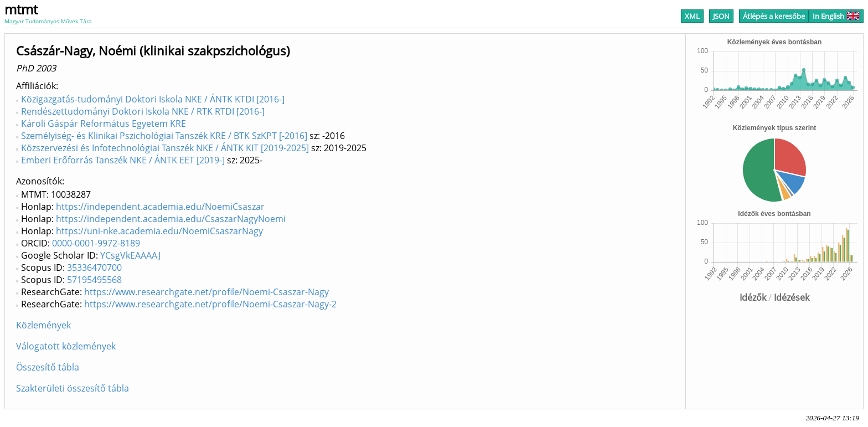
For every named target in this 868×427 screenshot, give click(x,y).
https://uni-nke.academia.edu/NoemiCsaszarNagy (159, 231)
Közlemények (43, 325)
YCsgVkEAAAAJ (130, 255)
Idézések (792, 297)
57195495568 (94, 280)
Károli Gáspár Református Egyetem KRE (104, 124)
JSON (721, 16)
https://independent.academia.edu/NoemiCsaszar (160, 207)
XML (692, 16)
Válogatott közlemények (66, 346)
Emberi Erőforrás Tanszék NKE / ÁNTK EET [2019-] (123, 160)
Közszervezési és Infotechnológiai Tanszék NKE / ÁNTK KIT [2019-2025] (165, 148)
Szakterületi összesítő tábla (73, 388)
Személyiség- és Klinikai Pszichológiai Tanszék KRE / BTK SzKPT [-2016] (164, 136)
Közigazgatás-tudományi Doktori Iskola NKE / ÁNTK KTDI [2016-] (153, 99)
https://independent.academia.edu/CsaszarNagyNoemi (171, 219)
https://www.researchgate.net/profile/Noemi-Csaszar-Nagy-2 (210, 304)
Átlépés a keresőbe (774, 16)
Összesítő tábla (48, 367)
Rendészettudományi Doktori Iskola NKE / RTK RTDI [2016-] (143, 111)
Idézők (753, 297)
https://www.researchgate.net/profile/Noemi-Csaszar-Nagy (206, 292)
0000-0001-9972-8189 (96, 243)
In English (836, 16)
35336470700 (94, 267)
